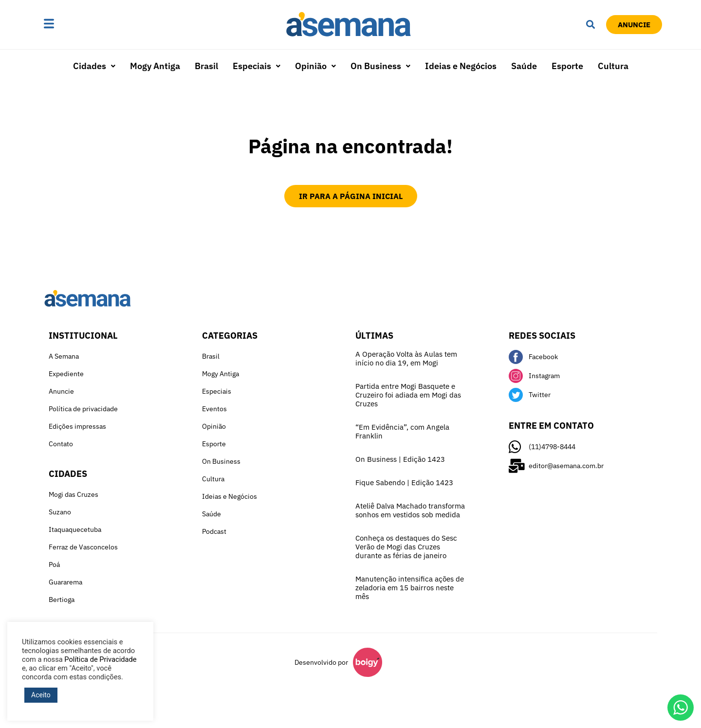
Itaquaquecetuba (75, 529)
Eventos (214, 409)
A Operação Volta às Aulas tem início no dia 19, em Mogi (406, 358)
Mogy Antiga (155, 66)
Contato (61, 444)
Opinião (315, 66)
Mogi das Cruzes (74, 494)
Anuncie (61, 391)
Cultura (613, 66)
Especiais (257, 66)
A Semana (64, 356)
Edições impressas (77, 426)
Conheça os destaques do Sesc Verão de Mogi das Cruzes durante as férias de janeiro (406, 547)
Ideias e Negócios (461, 66)
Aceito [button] (41, 695)
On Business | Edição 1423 (400, 459)
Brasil (206, 66)
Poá (54, 564)
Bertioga (62, 600)
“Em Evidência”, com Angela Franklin (402, 431)
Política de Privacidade (100, 659)
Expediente (66, 374)
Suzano (60, 512)
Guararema (65, 582)
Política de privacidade (83, 409)
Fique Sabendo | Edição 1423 (404, 482)
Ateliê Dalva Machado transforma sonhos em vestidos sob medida (410, 510)
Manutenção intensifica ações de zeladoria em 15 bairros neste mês (410, 588)
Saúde (524, 66)
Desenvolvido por (321, 662)
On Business (380, 66)
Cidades (94, 66)
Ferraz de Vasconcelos (83, 547)
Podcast (214, 531)
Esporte (567, 66)
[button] (79, 24)
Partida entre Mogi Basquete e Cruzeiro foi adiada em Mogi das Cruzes (408, 395)
